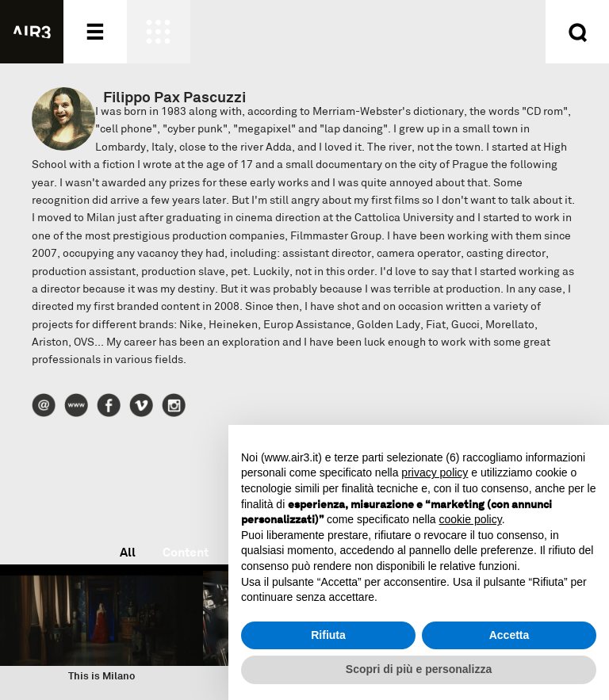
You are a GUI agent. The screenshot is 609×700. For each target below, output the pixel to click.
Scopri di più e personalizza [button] (419, 669)
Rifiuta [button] (328, 635)
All (128, 552)
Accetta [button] (509, 635)
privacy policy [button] (435, 472)
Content (186, 552)
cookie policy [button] (471, 519)
